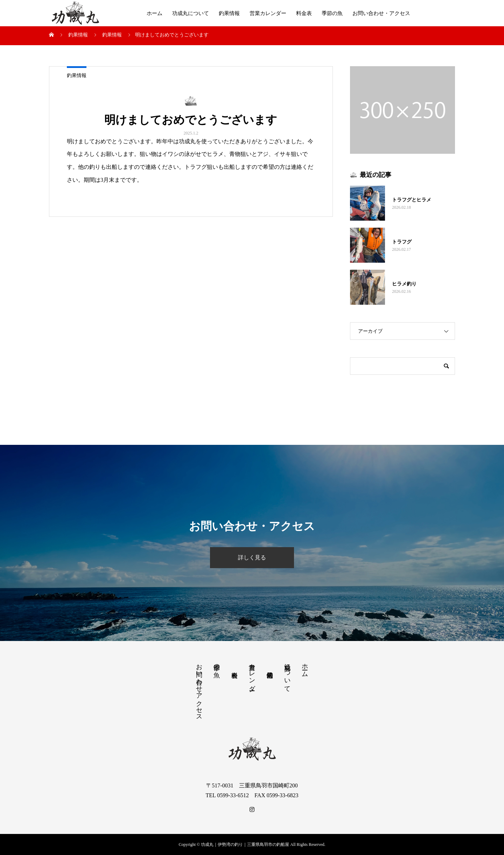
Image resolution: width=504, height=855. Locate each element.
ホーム (155, 13)
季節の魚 (332, 13)
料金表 (304, 13)
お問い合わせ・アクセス (381, 13)
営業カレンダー (268, 13)
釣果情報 (229, 13)
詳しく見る (252, 557)
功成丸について (191, 13)
